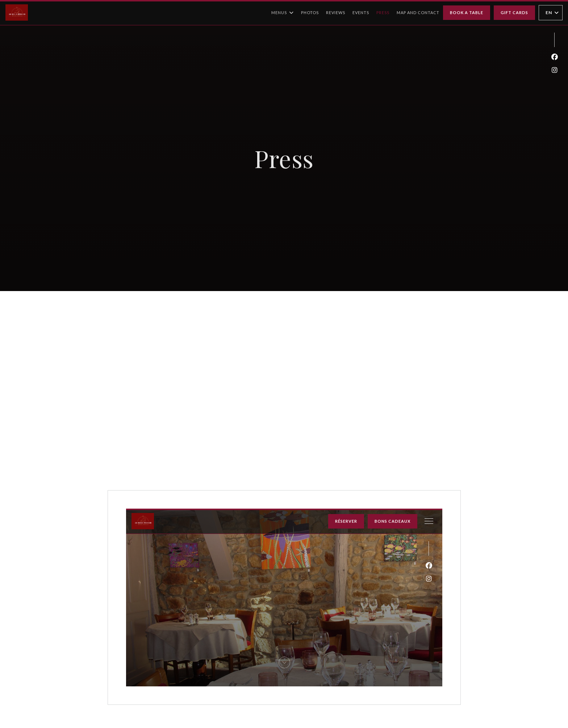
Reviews (336, 12)
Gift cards (514, 12)
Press (383, 12)
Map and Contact (418, 12)
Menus (283, 13)
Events (361, 12)
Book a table (467, 12)
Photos (310, 12)
